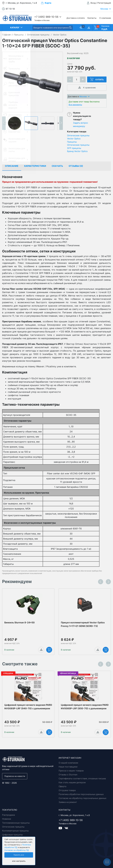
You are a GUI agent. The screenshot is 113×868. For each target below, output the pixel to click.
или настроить (19, 861)
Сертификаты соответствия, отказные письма (82, 779)
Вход (93, 3)
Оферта (62, 786)
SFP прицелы (74, 148)
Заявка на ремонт (68, 802)
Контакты (92, 18)
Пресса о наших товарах (71, 771)
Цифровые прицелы (12, 835)
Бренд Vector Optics (77, 151)
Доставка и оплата (76, 18)
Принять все (19, 855)
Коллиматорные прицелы (15, 831)
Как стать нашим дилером (72, 782)
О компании (105, 18)
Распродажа (8, 815)
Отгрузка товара (67, 790)
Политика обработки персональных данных (81, 794)
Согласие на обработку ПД (17, 850)
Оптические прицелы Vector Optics (78, 137)
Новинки (7, 819)
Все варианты (75, 105)
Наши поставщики (68, 767)
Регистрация (104, 3)
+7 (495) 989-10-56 (46, 17)
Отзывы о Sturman (68, 775)
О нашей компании (68, 763)
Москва (84, 96)
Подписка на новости (15, 776)
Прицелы (72, 142)
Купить (97, 79)
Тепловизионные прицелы (16, 823)
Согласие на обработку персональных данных (82, 798)
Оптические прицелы (78, 145)
